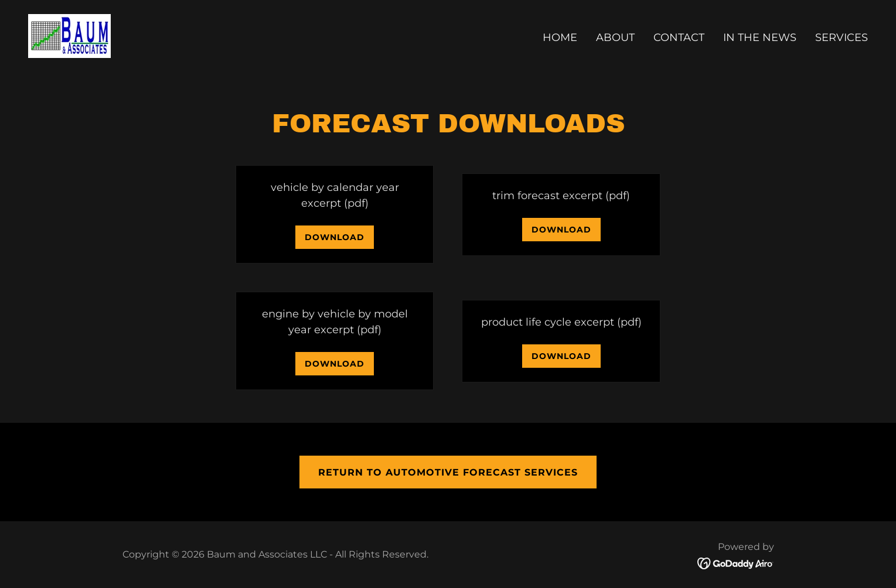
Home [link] (560, 37)
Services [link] (842, 37)
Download (335, 237)
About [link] (615, 37)
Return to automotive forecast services (448, 472)
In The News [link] (760, 37)
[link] (69, 35)
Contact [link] (679, 37)
